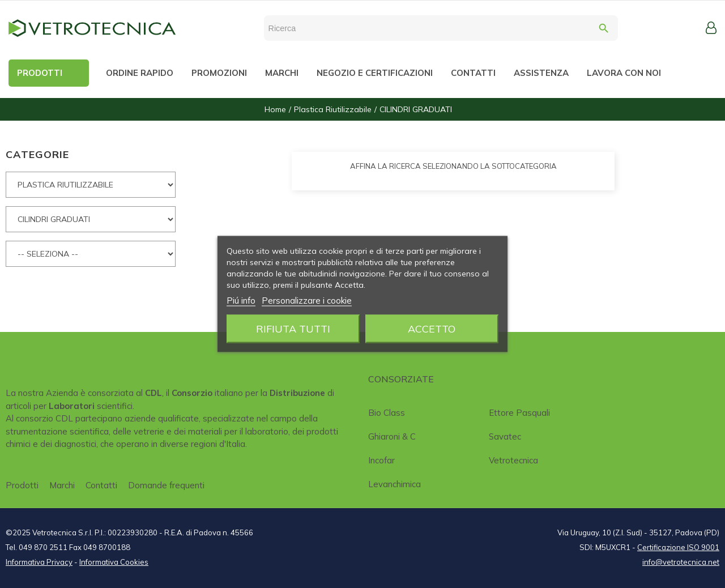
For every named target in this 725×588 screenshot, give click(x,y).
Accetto (432, 329)
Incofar (381, 460)
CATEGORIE (37, 154)
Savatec (505, 436)
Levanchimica (395, 484)
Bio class (387, 413)
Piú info (241, 301)
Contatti (101, 485)
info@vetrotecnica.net (681, 562)
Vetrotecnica (513, 460)
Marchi (62, 485)
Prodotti (22, 485)
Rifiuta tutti (293, 329)
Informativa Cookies (114, 562)
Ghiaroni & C (392, 436)
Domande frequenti (166, 485)
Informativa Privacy (39, 562)
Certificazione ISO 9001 (678, 547)
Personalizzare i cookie (307, 301)
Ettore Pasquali (519, 413)
